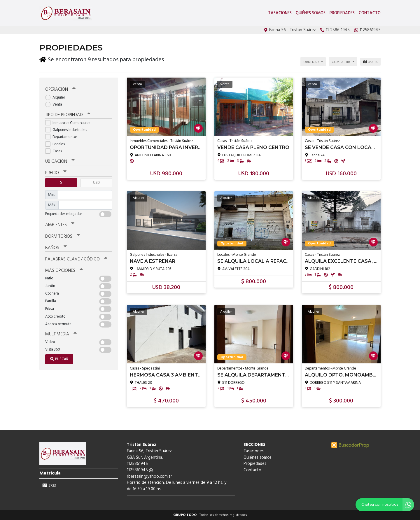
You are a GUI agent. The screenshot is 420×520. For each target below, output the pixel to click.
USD (96, 183)
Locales (57, 144)
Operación (60, 90)
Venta (56, 105)
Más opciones (64, 271)
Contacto (370, 13)
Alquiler (57, 98)
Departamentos (63, 137)
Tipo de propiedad (68, 115)
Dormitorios (63, 236)
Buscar (59, 359)
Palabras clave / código (76, 259)
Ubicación (60, 162)
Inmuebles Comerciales (70, 123)
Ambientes (60, 225)
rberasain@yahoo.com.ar (149, 477)
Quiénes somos (311, 13)
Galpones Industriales (68, 130)
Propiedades (342, 13)
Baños (56, 248)
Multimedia (61, 334)
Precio (56, 173)
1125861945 (140, 470)
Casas (55, 151)
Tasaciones (280, 13)
